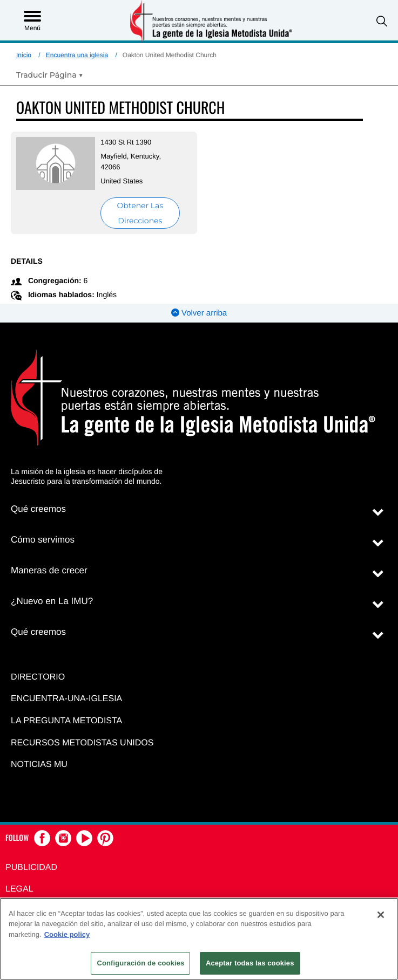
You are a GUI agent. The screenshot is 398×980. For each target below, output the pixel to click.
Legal (19, 889)
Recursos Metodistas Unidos (82, 743)
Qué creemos (38, 509)
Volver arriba (199, 313)
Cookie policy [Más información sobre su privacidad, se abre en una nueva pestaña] (67, 934)
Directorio (38, 677)
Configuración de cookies (140, 963)
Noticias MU (39, 765)
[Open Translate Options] (50, 75)
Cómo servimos (43, 540)
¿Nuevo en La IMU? (52, 601)
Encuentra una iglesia (77, 55)
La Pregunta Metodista (66, 721)
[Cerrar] (381, 915)
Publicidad (31, 868)
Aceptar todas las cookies (250, 963)
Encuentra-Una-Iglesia (66, 699)
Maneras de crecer (49, 570)
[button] (382, 21)
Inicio (24, 55)
